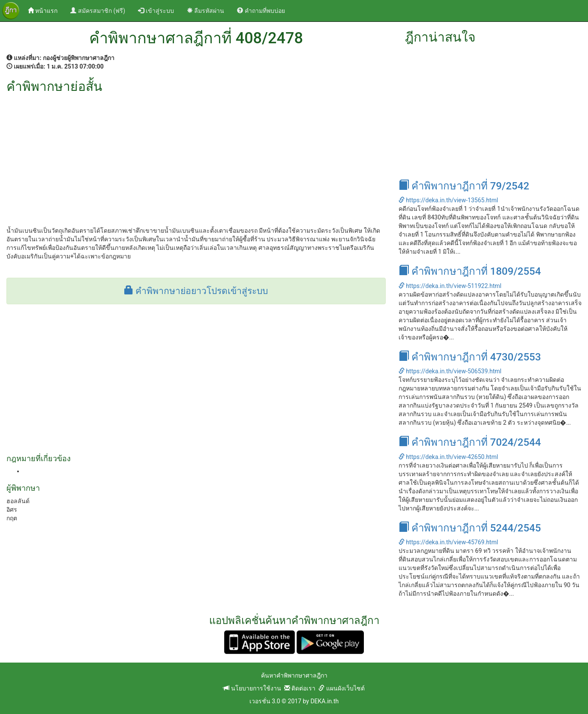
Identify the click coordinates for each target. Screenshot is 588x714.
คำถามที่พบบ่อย (261, 11)
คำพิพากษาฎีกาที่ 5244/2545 (470, 528)
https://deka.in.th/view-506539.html (450, 371)
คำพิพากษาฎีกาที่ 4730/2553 (470, 357)
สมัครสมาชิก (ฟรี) (98, 11)
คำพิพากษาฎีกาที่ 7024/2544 (470, 442)
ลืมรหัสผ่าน (205, 11)
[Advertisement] (196, 158)
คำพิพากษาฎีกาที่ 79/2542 (464, 186)
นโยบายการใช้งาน (252, 688)
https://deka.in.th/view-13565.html (448, 200)
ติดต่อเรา (300, 688)
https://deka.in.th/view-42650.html (448, 457)
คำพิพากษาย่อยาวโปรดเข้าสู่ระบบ (196, 291)
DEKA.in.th (324, 701)
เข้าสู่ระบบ (156, 11)
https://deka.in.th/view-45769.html (448, 542)
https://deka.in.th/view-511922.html (450, 286)
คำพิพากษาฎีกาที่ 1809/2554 (470, 271)
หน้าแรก (46, 10)
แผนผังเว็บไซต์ (341, 688)
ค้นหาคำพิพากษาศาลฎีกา (294, 675)
